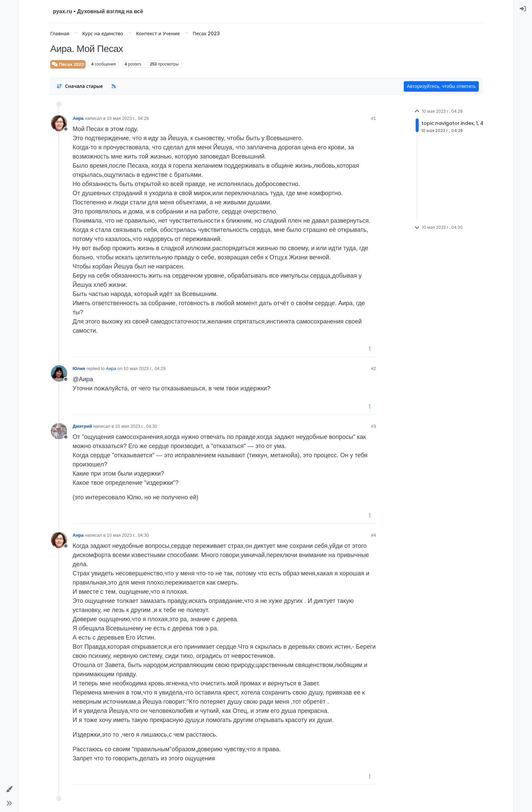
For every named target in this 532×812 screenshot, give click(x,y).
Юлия (79, 368)
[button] (9, 789)
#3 (374, 426)
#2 (374, 368)
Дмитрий (82, 426)
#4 (374, 535)
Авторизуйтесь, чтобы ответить (441, 86)
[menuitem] (523, 9)
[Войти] (523, 9)
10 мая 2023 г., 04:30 (136, 426)
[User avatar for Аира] (59, 123)
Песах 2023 (68, 64)
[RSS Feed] (114, 86)
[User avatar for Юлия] (59, 373)
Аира (78, 118)
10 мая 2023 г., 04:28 (128, 118)
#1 (374, 118)
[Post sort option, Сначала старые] (80, 86)
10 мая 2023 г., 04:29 (145, 368)
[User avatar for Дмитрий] (59, 431)
